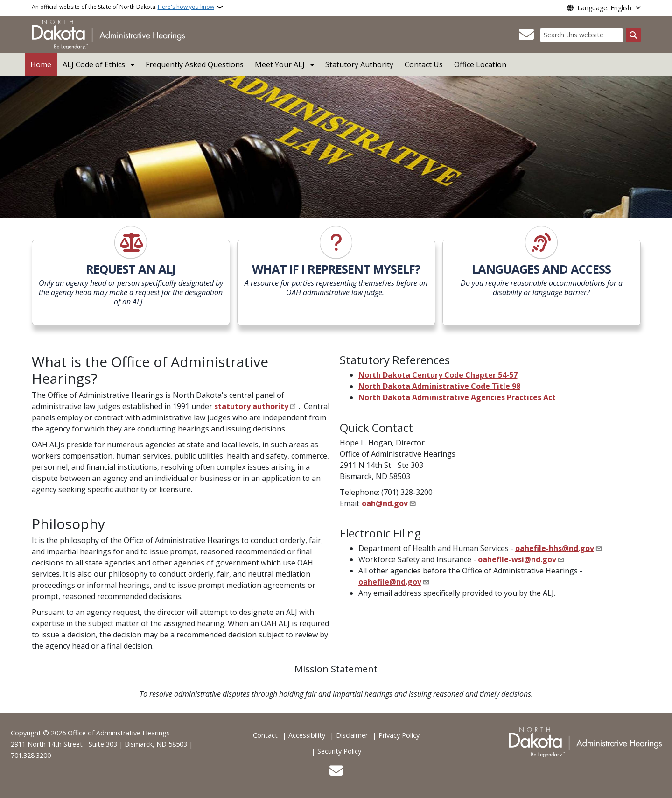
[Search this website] (582, 35)
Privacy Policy (399, 735)
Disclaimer (352, 735)
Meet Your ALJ (280, 64)
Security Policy (339, 751)
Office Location (480, 64)
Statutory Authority (359, 64)
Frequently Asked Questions (195, 64)
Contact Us (424, 64)
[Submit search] (633, 35)
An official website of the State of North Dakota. (123, 7)
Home (41, 64)
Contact (265, 735)
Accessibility (307, 735)
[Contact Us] (526, 35)
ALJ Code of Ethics (94, 64)
